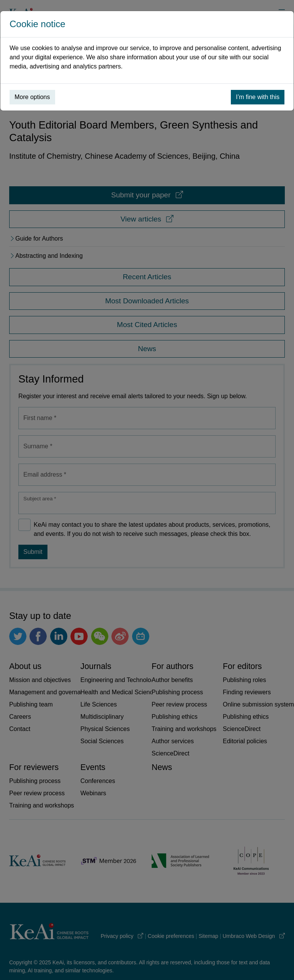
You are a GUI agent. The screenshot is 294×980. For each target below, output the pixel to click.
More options (32, 97)
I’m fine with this (258, 97)
